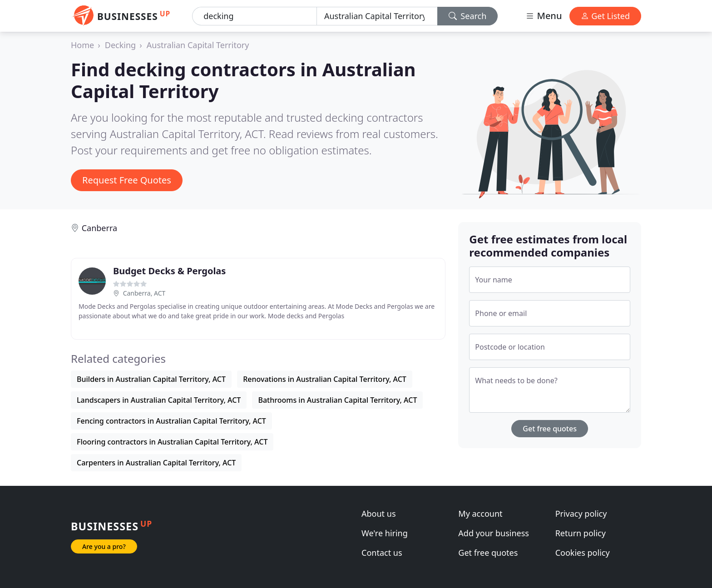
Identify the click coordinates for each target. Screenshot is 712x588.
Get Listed (605, 16)
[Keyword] (255, 16)
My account (480, 514)
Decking (120, 45)
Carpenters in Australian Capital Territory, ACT (156, 463)
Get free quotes (550, 429)
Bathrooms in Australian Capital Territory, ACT (337, 400)
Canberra (99, 228)
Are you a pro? (104, 546)
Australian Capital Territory (198, 45)
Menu (544, 16)
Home (82, 45)
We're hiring (385, 533)
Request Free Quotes (127, 180)
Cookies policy (583, 553)
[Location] (377, 16)
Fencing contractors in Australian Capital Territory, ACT (171, 421)
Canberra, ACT (144, 293)
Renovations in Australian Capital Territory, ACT (325, 379)
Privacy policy (581, 514)
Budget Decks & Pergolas (169, 271)
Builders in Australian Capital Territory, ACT (151, 379)
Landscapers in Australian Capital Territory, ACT (159, 400)
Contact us (382, 553)
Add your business (494, 533)
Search (468, 16)
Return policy (581, 533)
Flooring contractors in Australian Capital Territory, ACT (172, 442)
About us (379, 514)
